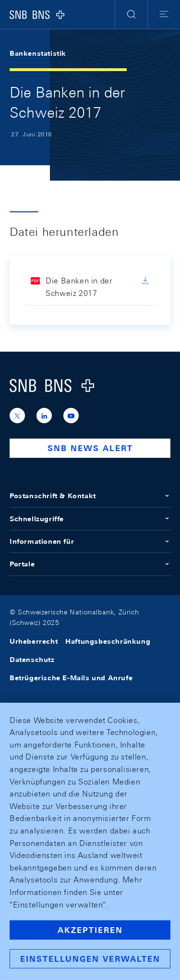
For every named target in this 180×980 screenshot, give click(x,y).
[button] (131, 14)
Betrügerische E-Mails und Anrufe (71, 678)
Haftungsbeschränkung (108, 641)
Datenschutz (32, 660)
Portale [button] (90, 564)
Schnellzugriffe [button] (90, 519)
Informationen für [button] (90, 541)
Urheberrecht (34, 641)
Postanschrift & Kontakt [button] (90, 496)
